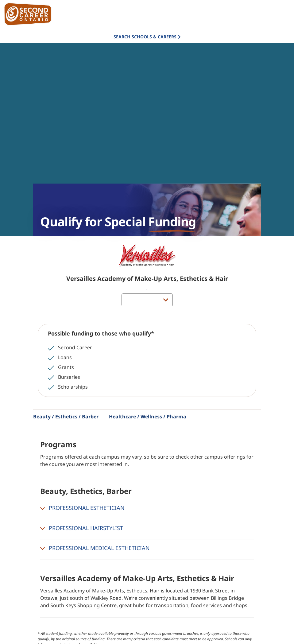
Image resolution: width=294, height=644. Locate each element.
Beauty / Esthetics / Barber (66, 417)
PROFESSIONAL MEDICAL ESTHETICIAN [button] (95, 548)
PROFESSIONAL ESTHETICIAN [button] (82, 508)
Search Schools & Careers (145, 37)
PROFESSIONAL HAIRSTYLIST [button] (82, 528)
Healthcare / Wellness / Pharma (148, 417)
